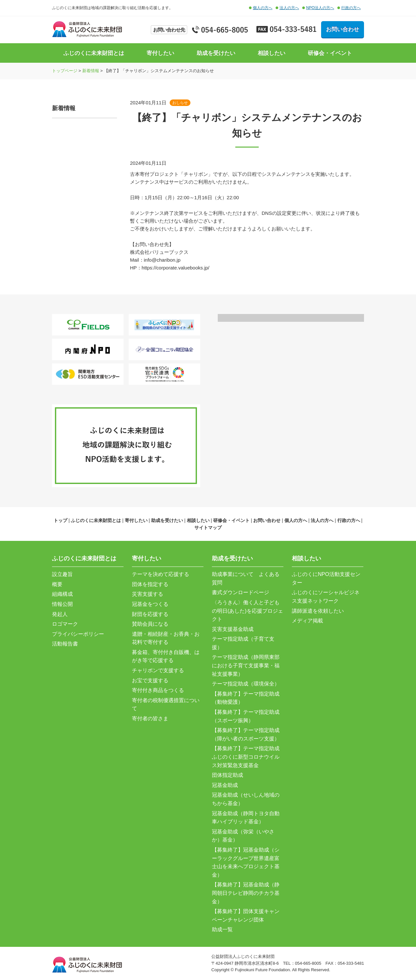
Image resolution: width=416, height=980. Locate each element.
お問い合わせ (343, 29)
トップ (60, 520)
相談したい (272, 53)
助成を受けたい (216, 53)
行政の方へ (351, 8)
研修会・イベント (330, 53)
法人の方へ (289, 8)
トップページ (65, 71)
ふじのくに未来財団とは (94, 53)
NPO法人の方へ (320, 8)
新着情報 (91, 71)
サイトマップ (208, 528)
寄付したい (160, 53)
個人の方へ (263, 8)
